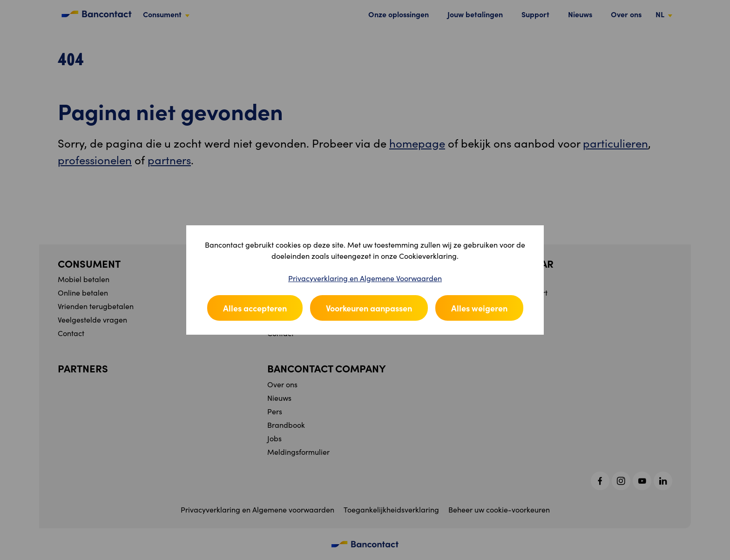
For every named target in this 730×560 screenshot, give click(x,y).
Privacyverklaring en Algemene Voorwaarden (365, 278)
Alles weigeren (479, 308)
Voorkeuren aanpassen (369, 308)
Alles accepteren (255, 308)
